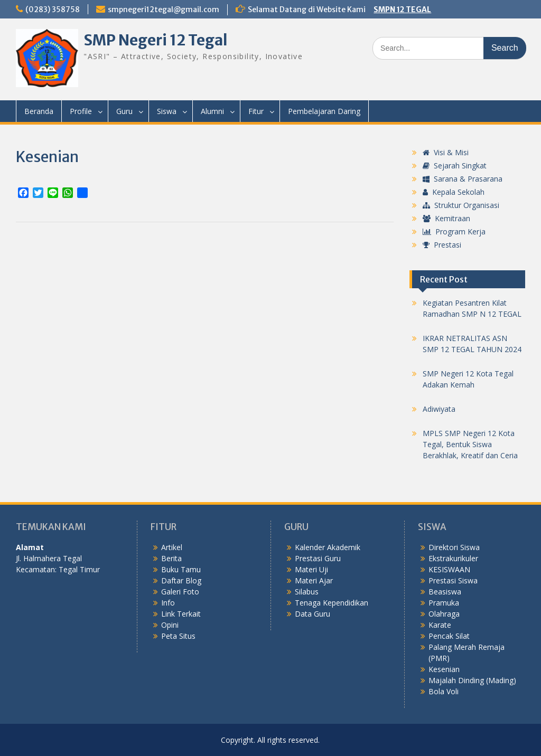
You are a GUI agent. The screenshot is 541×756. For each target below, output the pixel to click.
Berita (171, 558)
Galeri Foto (180, 592)
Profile (81, 111)
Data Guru (313, 614)
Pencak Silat (449, 636)
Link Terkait (181, 614)
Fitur (256, 111)
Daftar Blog (181, 580)
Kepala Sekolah (454, 192)
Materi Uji (311, 569)
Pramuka (444, 603)
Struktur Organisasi (461, 205)
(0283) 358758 (53, 10)
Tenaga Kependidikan (332, 603)
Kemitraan (446, 218)
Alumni (212, 111)
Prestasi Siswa (453, 580)
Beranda (39, 111)
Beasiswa (445, 592)
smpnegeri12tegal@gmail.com (164, 10)
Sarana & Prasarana (463, 179)
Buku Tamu (181, 569)
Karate (440, 625)
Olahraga (444, 614)
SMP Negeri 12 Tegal (156, 40)
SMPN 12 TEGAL (402, 10)
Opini (170, 625)
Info (168, 603)
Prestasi (442, 245)
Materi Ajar (314, 580)
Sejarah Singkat (455, 166)
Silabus (307, 592)
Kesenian (444, 669)
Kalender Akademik (328, 547)
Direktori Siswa (454, 547)
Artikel (172, 547)
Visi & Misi (446, 152)
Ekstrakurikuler (453, 558)
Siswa (167, 111)
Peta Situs (178, 636)
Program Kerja (454, 231)
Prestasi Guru (318, 558)
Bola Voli (444, 691)
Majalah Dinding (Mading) (472, 680)
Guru (124, 111)
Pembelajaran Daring (324, 111)
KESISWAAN (449, 569)
